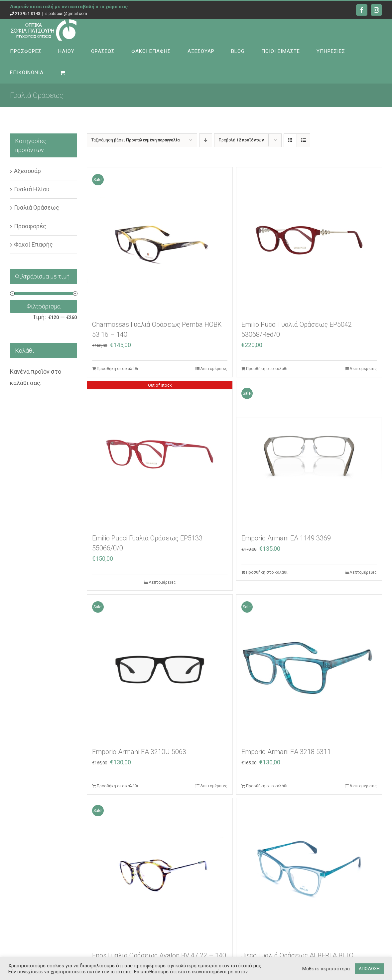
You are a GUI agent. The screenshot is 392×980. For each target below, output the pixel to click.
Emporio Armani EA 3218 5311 (286, 752)
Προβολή (241, 140)
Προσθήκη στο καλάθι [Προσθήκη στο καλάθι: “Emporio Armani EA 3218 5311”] (267, 786)
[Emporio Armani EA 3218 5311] (309, 667)
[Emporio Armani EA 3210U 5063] (160, 667)
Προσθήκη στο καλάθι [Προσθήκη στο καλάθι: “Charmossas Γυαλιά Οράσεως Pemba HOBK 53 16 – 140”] (118, 369)
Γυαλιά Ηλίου (32, 189)
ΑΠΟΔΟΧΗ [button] (369, 969)
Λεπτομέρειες (214, 369)
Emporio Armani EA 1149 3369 (286, 538)
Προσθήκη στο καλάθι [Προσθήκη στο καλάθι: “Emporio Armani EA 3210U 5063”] (118, 786)
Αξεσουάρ (27, 171)
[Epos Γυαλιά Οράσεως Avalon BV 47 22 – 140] (160, 871)
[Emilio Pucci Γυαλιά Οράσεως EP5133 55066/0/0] (160, 454)
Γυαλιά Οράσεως (37, 207)
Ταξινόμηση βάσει (135, 140)
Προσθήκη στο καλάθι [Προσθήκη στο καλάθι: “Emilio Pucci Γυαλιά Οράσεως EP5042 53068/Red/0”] (267, 369)
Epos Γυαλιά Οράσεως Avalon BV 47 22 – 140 (159, 955)
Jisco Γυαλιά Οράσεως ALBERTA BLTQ (297, 955)
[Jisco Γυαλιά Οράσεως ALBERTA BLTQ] (309, 871)
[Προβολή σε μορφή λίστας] (303, 140)
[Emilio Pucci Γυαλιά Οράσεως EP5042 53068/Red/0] (309, 240)
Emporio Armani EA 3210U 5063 (139, 752)
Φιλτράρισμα (44, 306)
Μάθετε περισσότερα (326, 969)
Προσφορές (30, 226)
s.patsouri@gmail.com (66, 14)
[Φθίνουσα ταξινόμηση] (206, 140)
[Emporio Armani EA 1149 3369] (309, 454)
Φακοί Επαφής (33, 244)
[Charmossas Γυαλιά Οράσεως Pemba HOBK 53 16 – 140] (160, 240)
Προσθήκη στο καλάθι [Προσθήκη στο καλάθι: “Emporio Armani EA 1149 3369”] (267, 572)
